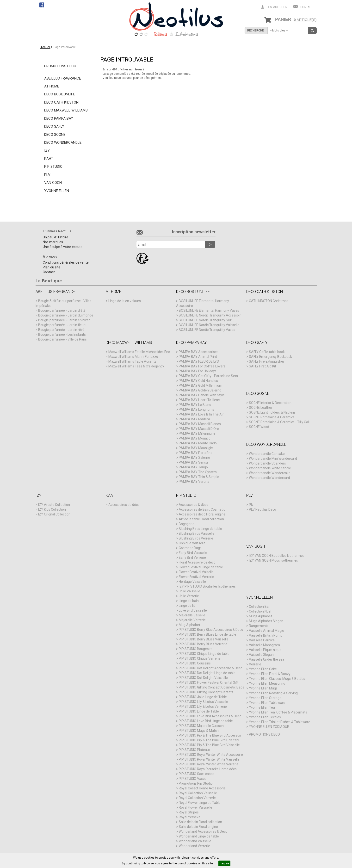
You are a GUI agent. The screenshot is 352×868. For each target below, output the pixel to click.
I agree (224, 863)
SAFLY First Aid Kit (262, 366)
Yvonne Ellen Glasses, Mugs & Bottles (277, 679)
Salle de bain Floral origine (198, 827)
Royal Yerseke (190, 817)
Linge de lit (187, 606)
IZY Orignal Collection (54, 514)
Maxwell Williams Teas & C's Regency (136, 366)
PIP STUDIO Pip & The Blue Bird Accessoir (210, 735)
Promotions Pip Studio (196, 783)
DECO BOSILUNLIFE (60, 94)
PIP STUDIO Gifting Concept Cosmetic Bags (211, 687)
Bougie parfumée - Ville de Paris (62, 339)
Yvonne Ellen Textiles (265, 717)
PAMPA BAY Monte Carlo (198, 443)
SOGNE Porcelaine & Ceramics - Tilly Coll (279, 422)
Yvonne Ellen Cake (263, 669)
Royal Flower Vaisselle (195, 807)
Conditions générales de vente (66, 262)
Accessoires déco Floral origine (202, 514)
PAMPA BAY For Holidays (198, 371)
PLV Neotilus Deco (262, 509)
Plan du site (52, 267)
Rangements (259, 626)
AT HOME (52, 86)
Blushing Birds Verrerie (196, 538)
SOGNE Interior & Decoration (270, 403)
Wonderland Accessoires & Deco (203, 831)
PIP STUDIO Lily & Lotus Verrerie (203, 707)
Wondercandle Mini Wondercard (273, 459)
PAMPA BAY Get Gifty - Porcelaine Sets (208, 376)
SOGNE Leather (261, 408)
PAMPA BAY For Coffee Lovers (202, 366)
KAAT (49, 159)
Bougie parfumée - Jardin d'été (62, 310)
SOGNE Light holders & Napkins (272, 412)
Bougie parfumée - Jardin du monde (66, 315)
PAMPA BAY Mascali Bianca (200, 424)
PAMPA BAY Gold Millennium (201, 385)
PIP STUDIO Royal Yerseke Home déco (208, 769)
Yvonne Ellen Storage (265, 698)
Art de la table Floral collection (201, 519)
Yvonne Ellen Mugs (263, 688)
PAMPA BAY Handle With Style (202, 395)
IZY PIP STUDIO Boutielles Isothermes (207, 586)
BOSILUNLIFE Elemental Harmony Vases (209, 310)
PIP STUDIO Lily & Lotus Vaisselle (203, 702)
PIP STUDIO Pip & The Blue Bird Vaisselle (209, 745)
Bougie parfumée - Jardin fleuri (62, 325)
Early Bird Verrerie (192, 558)
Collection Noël (260, 611)
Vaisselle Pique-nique (265, 650)
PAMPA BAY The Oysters (198, 472)
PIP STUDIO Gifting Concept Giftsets (206, 692)
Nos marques (53, 242)
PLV (47, 175)
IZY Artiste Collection (54, 505)
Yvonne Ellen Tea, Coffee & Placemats (278, 712)
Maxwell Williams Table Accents (132, 361)
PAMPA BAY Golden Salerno (200, 390)
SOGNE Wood (259, 427)
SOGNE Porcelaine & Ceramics (272, 417)
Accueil (45, 47)
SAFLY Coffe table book (267, 352)
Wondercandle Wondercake (270, 473)
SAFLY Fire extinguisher (267, 361)
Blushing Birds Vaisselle (197, 533)
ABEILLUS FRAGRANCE (63, 78)
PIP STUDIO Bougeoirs (196, 649)
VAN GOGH (53, 183)
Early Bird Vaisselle (193, 553)
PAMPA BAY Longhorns (197, 409)
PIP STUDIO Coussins (195, 663)
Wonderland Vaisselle (195, 841)
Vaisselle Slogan (261, 655)
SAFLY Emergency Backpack (270, 357)
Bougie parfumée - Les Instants (62, 335)
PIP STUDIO (53, 167)
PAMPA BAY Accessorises (199, 352)
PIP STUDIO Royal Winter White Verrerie (209, 764)
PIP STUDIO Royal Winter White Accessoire (211, 755)
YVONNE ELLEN (57, 191)
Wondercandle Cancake (267, 454)
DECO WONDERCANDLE (63, 143)
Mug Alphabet (189, 625)
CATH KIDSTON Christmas (269, 301)
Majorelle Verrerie (192, 620)
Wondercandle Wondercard (269, 478)
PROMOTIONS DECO (60, 66)
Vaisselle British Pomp (266, 635)
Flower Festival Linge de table (201, 567)
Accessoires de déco (124, 505)
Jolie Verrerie (189, 596)
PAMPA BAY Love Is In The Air (201, 414)
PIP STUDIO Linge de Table (199, 711)
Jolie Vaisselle (189, 591)
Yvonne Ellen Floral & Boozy (270, 674)
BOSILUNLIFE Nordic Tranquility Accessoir (210, 315)
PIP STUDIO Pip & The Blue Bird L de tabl (209, 740)
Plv (251, 505)
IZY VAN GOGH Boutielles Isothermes (277, 556)
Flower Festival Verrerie (196, 577)
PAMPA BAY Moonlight (196, 448)
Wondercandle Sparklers (267, 463)
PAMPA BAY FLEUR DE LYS (199, 361)
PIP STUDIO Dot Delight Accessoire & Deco (211, 668)
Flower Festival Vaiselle (196, 572)
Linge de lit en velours (125, 301)
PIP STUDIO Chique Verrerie (200, 658)
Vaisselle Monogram (264, 645)
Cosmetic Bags (190, 548)
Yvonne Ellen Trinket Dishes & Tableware (280, 722)
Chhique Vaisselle (192, 543)
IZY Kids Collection (52, 509)
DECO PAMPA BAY (59, 118)
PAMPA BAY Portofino (196, 453)
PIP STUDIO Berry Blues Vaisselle (204, 639)
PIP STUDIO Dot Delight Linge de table (207, 673)
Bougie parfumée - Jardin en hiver (64, 320)
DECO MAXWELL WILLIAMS (66, 110)
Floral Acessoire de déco (197, 562)
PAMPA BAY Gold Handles (198, 381)
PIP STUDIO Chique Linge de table (204, 654)
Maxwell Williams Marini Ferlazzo (133, 357)
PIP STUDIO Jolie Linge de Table (203, 697)
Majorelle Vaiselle (192, 615)
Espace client (278, 7)
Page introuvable (65, 47)
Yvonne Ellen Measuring (267, 683)
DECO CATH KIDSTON (61, 102)
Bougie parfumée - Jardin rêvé (61, 330)
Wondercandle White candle (270, 468)
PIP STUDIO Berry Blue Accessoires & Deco (211, 630)
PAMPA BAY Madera (194, 419)
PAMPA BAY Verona (194, 482)
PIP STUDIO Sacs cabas (197, 774)
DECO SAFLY (54, 126)
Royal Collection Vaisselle (198, 793)
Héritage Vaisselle (192, 582)
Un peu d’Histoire (56, 237)
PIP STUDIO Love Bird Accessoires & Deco (210, 716)
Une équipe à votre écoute (63, 247)
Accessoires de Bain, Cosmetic (202, 509)
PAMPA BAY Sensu (193, 462)
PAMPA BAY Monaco (195, 438)
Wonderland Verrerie (194, 846)
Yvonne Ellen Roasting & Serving (273, 693)
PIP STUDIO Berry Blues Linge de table (207, 634)
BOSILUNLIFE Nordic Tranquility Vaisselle (209, 325)
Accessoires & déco (194, 505)
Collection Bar (259, 607)
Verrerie (255, 664)
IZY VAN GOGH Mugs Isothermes (273, 560)
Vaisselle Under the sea (267, 659)
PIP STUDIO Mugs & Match (199, 731)
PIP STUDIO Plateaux (195, 750)
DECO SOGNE (55, 135)
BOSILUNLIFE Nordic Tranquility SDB (206, 320)
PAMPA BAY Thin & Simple (199, 477)
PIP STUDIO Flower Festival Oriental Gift (209, 682)
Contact (307, 7)
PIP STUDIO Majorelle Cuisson (201, 726)
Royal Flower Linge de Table (200, 803)
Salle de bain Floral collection (200, 822)
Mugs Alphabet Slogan (266, 621)
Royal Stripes (189, 812)
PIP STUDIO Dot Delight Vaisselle (203, 678)
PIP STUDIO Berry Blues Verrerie (203, 644)
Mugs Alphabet (260, 616)
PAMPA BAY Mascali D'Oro (199, 429)
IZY (47, 150)
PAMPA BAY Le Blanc (195, 405)
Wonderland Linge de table (199, 836)
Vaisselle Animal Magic (266, 631)
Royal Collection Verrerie (197, 798)
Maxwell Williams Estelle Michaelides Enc (139, 352)
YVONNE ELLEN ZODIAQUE (269, 727)
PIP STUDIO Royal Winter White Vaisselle (209, 759)
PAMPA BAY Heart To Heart (200, 400)
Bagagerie (187, 524)
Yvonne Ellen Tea (262, 707)
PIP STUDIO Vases (193, 779)
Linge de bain (189, 601)
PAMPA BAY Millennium (197, 434)
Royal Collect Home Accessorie (202, 788)
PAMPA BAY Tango (193, 467)
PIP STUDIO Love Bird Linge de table (206, 721)
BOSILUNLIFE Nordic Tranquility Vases (207, 330)
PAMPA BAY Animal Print (198, 357)
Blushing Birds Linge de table (200, 529)
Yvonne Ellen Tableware (267, 703)
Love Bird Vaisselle (193, 610)
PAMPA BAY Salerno (194, 458)
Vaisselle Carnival (262, 640)
